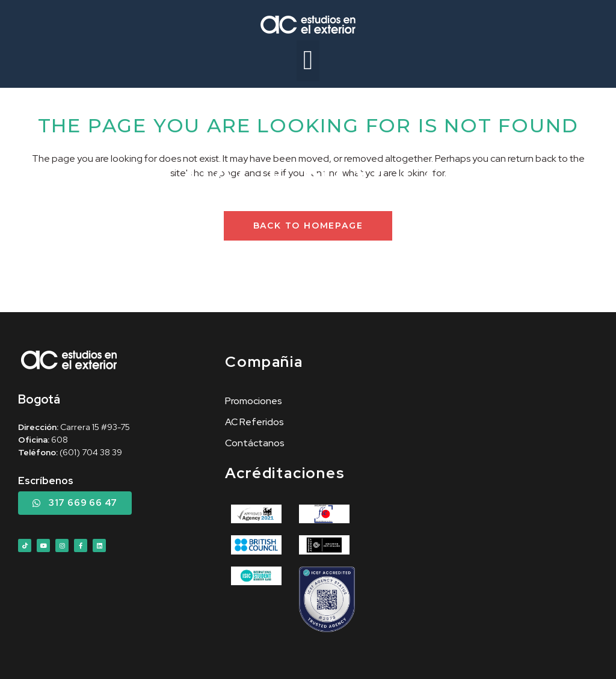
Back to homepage (308, 226)
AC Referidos (254, 422)
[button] (308, 61)
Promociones (254, 401)
